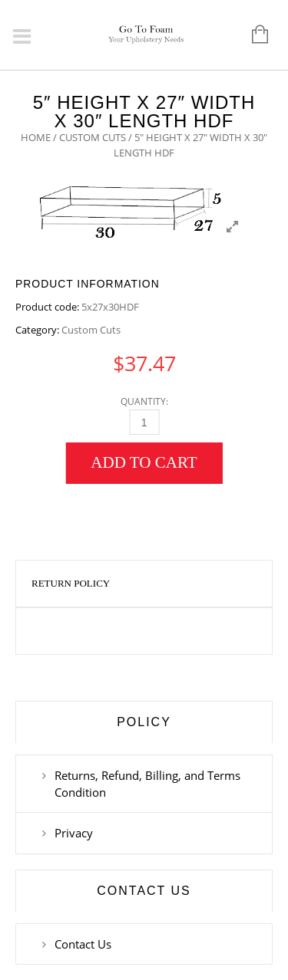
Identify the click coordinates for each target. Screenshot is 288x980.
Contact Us (83, 944)
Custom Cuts (93, 137)
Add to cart (144, 462)
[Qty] (144, 422)
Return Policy (71, 583)
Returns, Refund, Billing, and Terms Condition (147, 784)
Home (36, 137)
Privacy (74, 833)
